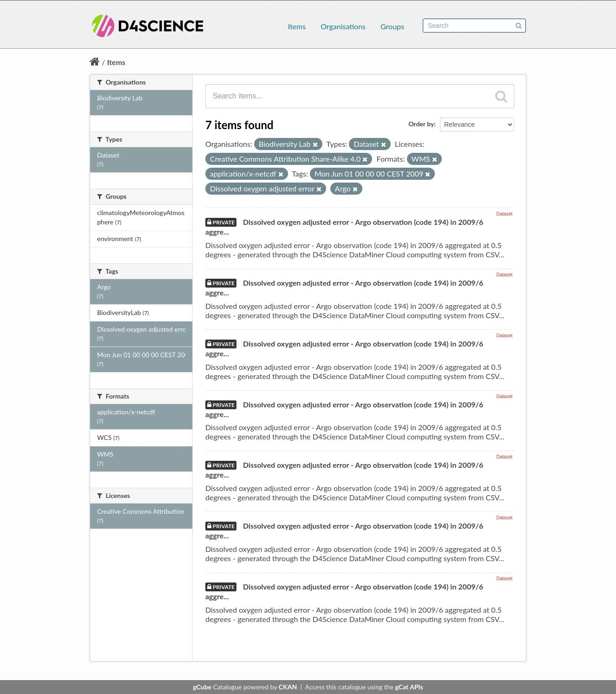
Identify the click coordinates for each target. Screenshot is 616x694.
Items (297, 26)
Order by (421, 124)
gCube (202, 687)
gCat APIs (409, 687)
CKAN (288, 687)
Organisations (343, 26)
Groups (392, 26)
